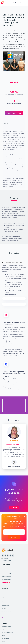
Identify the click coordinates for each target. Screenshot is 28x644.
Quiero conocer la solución (14, 113)
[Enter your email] (14, 532)
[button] (23, 3)
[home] (2, 3)
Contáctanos (14, 507)
